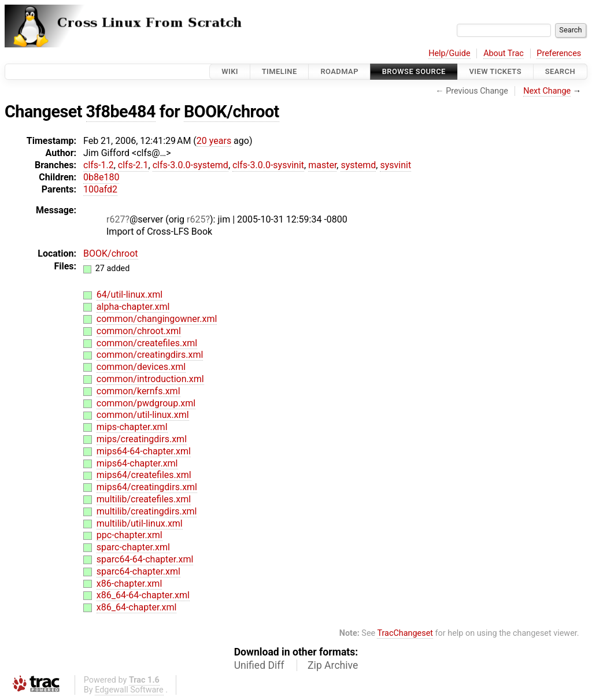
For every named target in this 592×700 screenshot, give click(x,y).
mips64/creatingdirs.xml (147, 487)
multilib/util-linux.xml (140, 523)
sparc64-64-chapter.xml (145, 559)
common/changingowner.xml (157, 319)
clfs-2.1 (133, 165)
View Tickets (495, 71)
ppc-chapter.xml (129, 535)
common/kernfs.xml (138, 391)
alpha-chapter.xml (133, 307)
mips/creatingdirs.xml (142, 439)
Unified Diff (259, 665)
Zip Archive (333, 665)
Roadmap (339, 71)
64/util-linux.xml (129, 295)
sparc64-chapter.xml (138, 571)
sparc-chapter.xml (133, 547)
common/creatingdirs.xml (150, 355)
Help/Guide (449, 53)
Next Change (547, 91)
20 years (214, 141)
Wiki (230, 71)
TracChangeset (405, 633)
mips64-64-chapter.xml (144, 451)
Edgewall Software (129, 690)
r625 (196, 219)
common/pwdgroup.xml (146, 403)
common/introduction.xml (150, 379)
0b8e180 (101, 177)
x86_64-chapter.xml (137, 607)
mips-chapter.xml (132, 427)
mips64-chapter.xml (137, 463)
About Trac (504, 53)
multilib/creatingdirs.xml (147, 511)
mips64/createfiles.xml (144, 475)
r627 (116, 219)
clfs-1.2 (99, 165)
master (322, 165)
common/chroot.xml (139, 331)
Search (560, 71)
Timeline (280, 71)
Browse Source (414, 71)
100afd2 (100, 189)
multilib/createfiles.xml (144, 499)
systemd (358, 165)
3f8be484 (121, 112)
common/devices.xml (141, 367)
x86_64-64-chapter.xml (143, 595)
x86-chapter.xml (129, 584)
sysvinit (395, 165)
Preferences (559, 53)
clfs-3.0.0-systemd (190, 165)
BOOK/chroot (232, 112)
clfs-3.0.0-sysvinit (268, 165)
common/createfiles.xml (147, 343)
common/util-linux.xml (143, 415)
